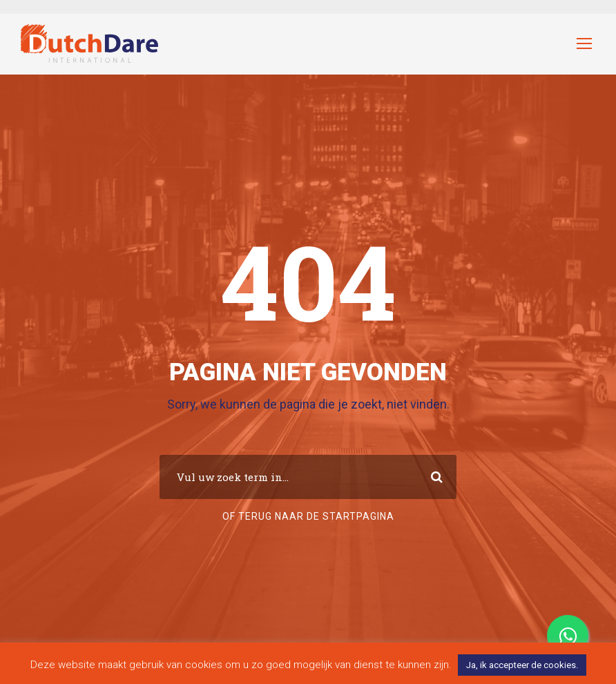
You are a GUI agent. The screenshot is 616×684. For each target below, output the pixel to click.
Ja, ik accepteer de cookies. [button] (522, 665)
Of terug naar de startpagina (308, 516)
